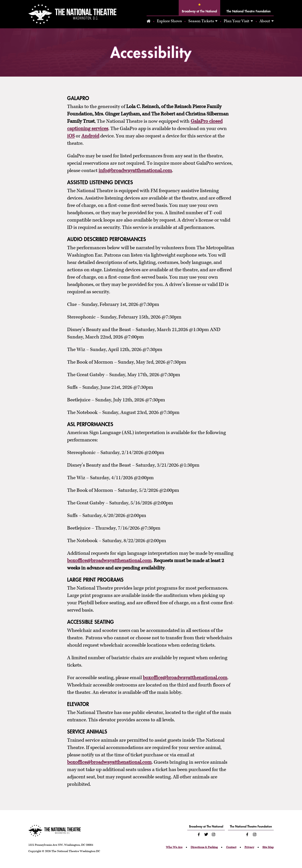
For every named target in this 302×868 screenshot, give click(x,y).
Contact (231, 847)
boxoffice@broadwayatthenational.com (109, 561)
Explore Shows (169, 21)
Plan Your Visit (237, 21)
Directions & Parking (204, 847)
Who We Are (174, 847)
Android (90, 136)
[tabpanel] (210, 21)
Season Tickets (201, 21)
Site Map (268, 847)
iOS (71, 136)
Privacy (249, 847)
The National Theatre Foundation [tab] (249, 11)
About (265, 21)
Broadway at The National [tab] (199, 8)
